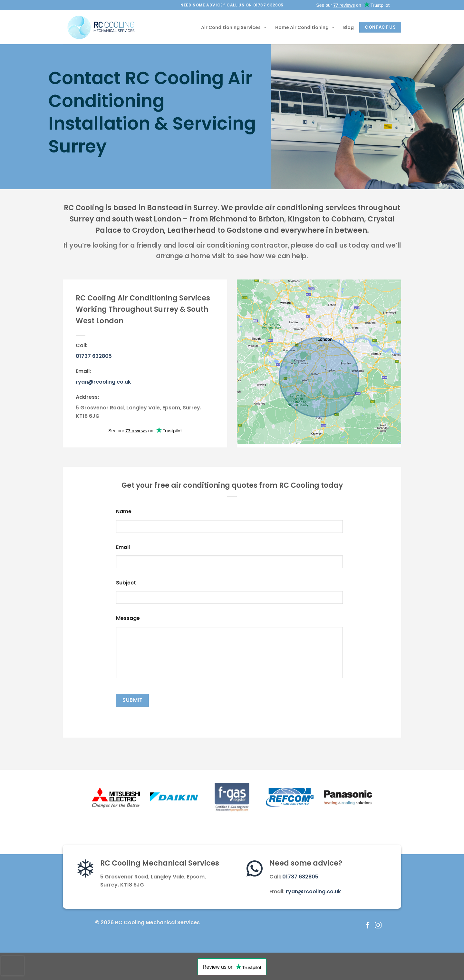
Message (128, 618)
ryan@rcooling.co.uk (103, 382)
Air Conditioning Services (234, 27)
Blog (348, 27)
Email (123, 548)
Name (124, 512)
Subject (126, 583)
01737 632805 (94, 356)
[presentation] (13, 966)
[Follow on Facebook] (368, 926)
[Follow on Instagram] (378, 926)
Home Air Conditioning (305, 27)
